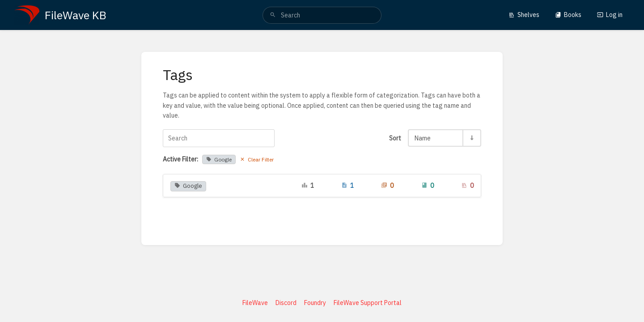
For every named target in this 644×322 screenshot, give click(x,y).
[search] (322, 15)
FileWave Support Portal (368, 303)
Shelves (524, 15)
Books (568, 15)
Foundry (315, 303)
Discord (286, 303)
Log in (610, 15)
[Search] (273, 15)
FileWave (255, 303)
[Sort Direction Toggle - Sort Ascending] (471, 138)
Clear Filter (257, 159)
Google (219, 159)
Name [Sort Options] (422, 138)
